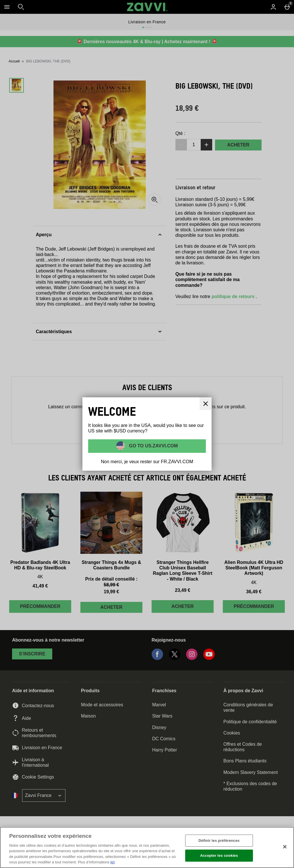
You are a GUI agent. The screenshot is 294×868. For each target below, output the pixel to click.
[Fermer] (285, 847)
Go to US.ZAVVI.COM (153, 446)
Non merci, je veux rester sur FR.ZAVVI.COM (147, 462)
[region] (147, 847)
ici (113, 862)
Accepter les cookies (219, 855)
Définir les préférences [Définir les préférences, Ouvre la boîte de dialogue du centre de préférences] (219, 841)
